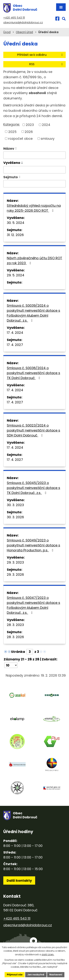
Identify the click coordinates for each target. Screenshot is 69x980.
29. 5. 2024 (16, 275)
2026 (29, 132)
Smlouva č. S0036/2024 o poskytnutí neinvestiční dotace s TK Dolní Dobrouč (33, 373)
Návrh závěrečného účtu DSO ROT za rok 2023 (34, 261)
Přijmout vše (15, 975)
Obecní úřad (24, 32)
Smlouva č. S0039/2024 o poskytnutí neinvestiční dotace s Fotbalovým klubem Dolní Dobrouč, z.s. (33, 313)
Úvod (7, 32)
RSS (47, 64)
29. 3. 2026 (15, 575)
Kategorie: (12, 124)
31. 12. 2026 (15, 235)
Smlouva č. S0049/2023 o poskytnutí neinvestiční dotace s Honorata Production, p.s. (33, 545)
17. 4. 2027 (15, 345)
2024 (46, 125)
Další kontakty (19, 880)
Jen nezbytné (36, 975)
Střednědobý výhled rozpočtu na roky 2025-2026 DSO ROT (34, 208)
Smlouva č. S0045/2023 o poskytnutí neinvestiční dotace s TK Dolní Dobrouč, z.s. (33, 488)
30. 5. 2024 (16, 223)
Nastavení (56, 975)
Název (9, 148)
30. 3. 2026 (15, 517)
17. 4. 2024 (15, 333)
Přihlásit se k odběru (40, 55)
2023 (30, 125)
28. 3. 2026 (15, 637)
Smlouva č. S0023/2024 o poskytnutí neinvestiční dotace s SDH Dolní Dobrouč (33, 430)
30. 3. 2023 (15, 505)
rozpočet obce (20, 139)
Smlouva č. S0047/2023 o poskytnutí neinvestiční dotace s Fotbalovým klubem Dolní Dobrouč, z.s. (33, 605)
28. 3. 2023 (15, 625)
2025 (12, 132)
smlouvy (48, 139)
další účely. (48, 955)
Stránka (18, 652)
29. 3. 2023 (15, 562)
